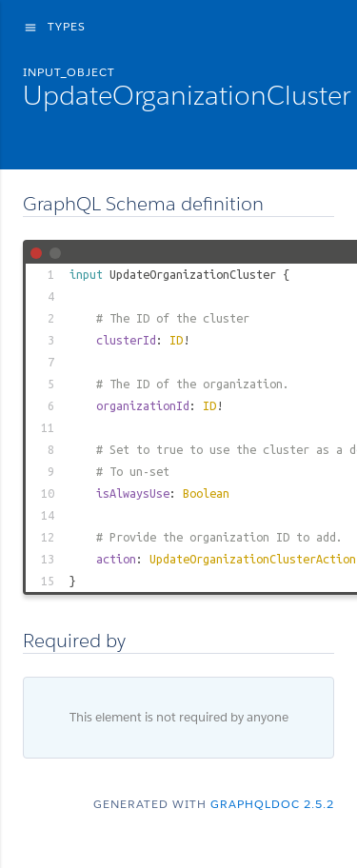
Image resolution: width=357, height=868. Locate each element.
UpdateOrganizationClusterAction (253, 559)
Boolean (206, 493)
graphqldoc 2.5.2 (272, 804)
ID (176, 340)
